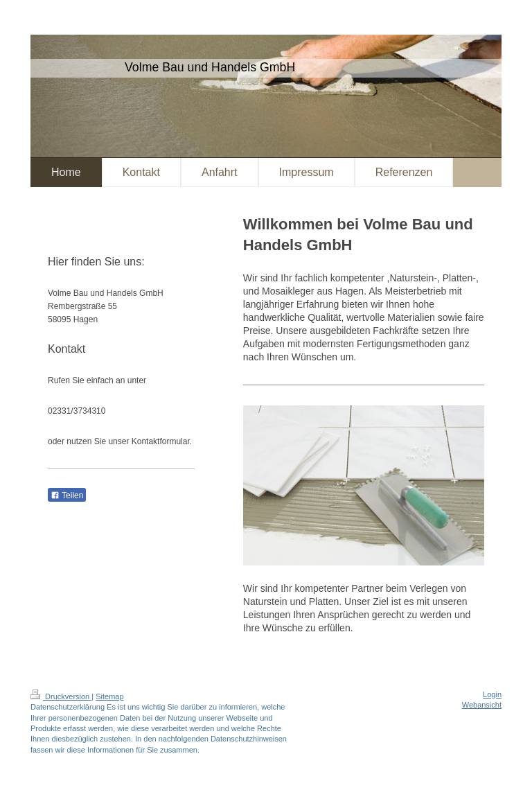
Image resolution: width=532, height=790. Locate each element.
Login (492, 694)
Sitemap (109, 696)
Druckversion (61, 696)
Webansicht (482, 705)
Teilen (67, 495)
